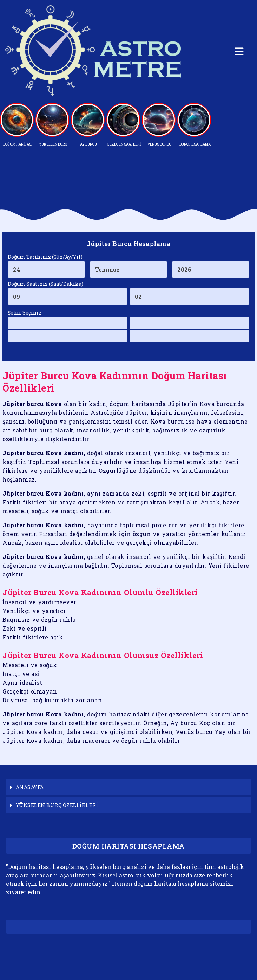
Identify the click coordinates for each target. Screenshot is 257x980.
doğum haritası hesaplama (171, 884)
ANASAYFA (30, 787)
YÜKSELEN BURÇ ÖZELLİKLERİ (57, 805)
